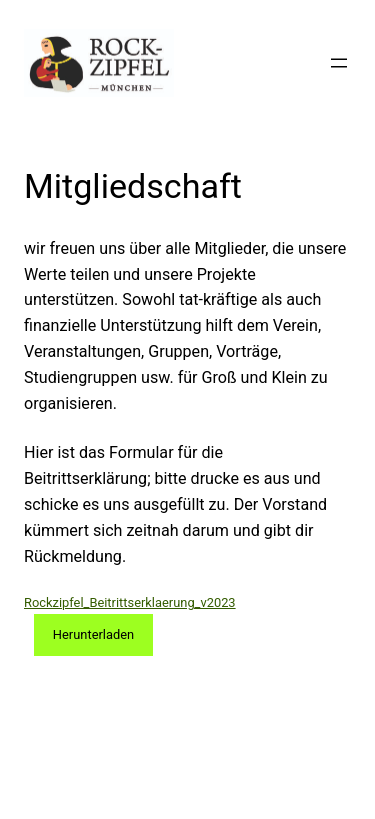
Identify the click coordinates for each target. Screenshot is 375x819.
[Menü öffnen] (339, 63)
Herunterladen (93, 634)
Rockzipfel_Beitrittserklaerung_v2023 (130, 602)
